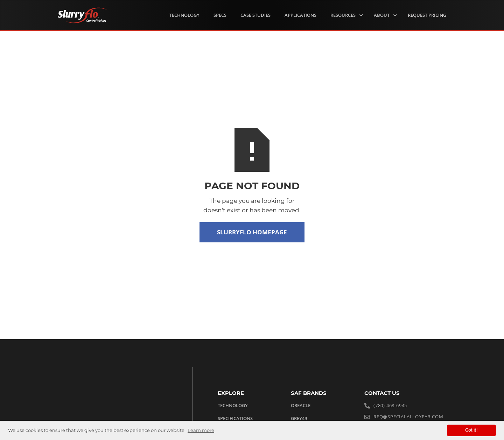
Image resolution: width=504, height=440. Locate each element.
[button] (345, 15)
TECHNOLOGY (184, 15)
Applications (300, 15)
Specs (220, 15)
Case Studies (255, 15)
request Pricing (427, 15)
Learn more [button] (201, 430)
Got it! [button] (471, 430)
